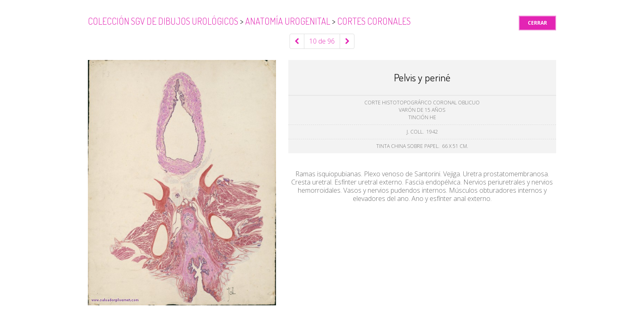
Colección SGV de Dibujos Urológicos (164, 21)
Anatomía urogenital (289, 21)
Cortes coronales (374, 21)
